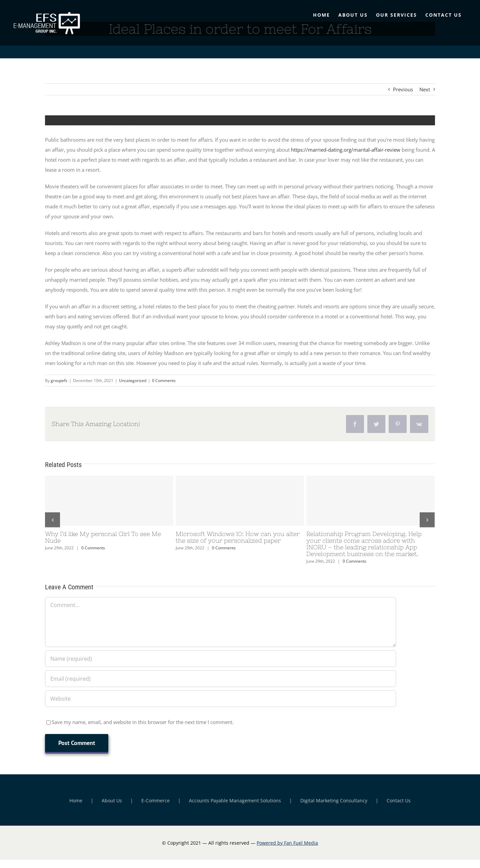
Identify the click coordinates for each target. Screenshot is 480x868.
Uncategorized (133, 380)
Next (425, 89)
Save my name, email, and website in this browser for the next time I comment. (143, 722)
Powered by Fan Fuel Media (287, 843)
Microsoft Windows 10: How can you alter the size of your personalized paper (238, 537)
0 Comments (164, 380)
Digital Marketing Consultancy (334, 800)
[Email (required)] (220, 679)
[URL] (220, 699)
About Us (112, 800)
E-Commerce (155, 800)
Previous (403, 89)
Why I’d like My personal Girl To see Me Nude (103, 537)
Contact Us (399, 800)
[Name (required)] (220, 659)
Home (76, 800)
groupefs (59, 380)
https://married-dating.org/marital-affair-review (346, 150)
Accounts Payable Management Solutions (235, 800)
